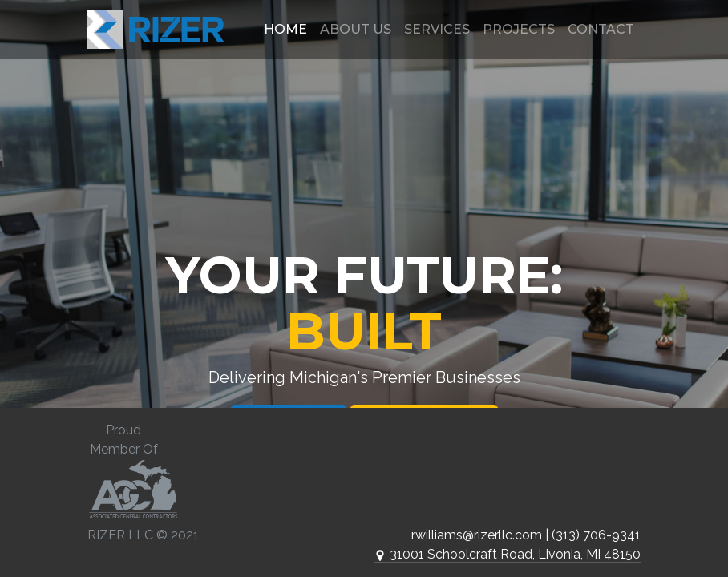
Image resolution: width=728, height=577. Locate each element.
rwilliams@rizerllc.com (477, 535)
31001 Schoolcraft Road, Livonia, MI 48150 (507, 554)
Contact (601, 29)
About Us (356, 29)
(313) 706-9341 (596, 535)
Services (437, 29)
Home (285, 29)
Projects (519, 29)
